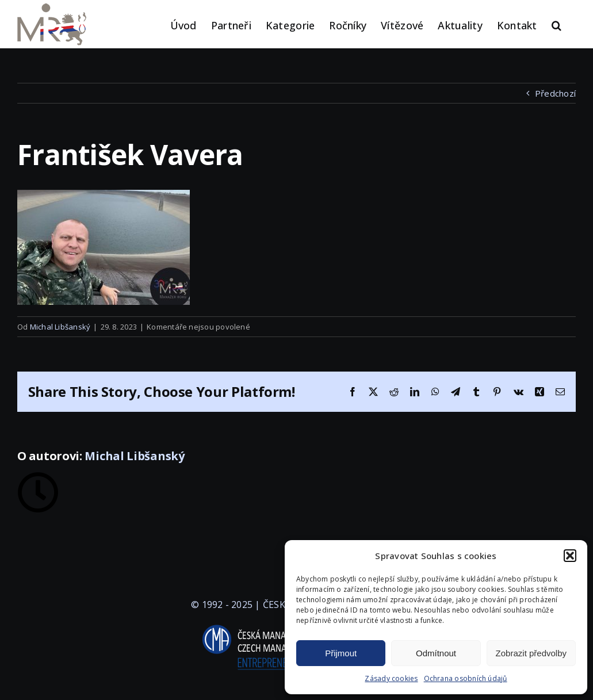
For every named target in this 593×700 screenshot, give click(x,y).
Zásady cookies (391, 678)
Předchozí (555, 93)
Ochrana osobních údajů (466, 678)
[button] (570, 556)
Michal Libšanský (60, 327)
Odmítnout (436, 653)
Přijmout (341, 653)
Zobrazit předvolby (531, 653)
